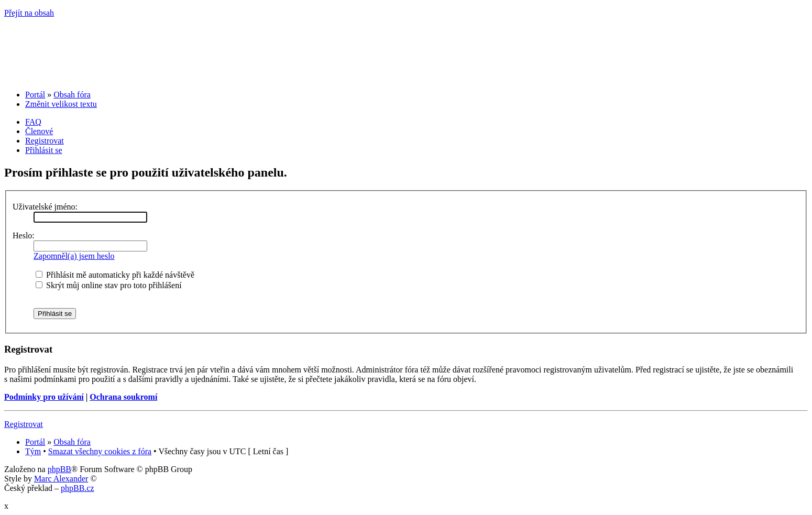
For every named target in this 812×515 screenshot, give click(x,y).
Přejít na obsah (29, 13)
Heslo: (24, 235)
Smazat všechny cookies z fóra (100, 451)
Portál (35, 95)
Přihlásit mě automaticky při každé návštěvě (115, 275)
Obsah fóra (72, 95)
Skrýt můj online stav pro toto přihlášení (109, 285)
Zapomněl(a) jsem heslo (74, 256)
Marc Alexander (61, 479)
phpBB (59, 469)
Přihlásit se (44, 150)
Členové (39, 131)
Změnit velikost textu (61, 104)
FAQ (33, 122)
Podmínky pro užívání (44, 397)
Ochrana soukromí (123, 397)
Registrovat (45, 141)
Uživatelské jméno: (45, 207)
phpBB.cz (78, 488)
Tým (33, 451)
